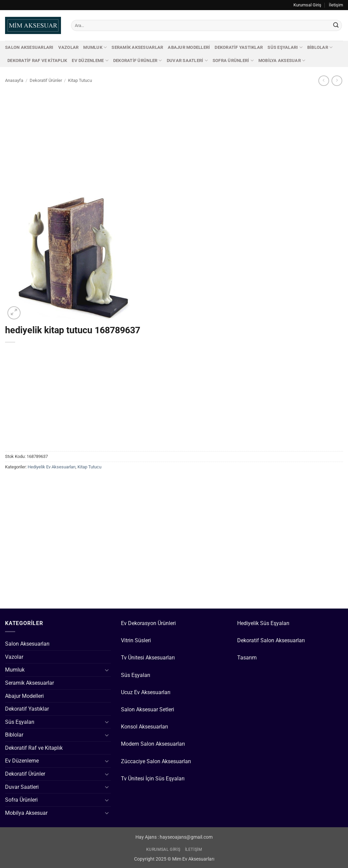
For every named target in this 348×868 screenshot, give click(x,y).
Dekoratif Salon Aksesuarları (271, 640)
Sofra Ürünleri (233, 60)
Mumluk (95, 47)
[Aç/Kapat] (107, 670)
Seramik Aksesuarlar (137, 47)
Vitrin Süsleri (136, 640)
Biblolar (320, 47)
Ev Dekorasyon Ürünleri (148, 623)
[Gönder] (336, 26)
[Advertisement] (174, 137)
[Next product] (324, 81)
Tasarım (247, 658)
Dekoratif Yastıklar (239, 47)
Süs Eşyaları (285, 47)
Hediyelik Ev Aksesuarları (52, 467)
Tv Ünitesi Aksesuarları (148, 658)
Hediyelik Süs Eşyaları (263, 623)
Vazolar (69, 47)
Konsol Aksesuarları (145, 727)
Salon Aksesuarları (29, 47)
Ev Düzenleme (90, 60)
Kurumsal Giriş (307, 5)
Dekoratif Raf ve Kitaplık (37, 60)
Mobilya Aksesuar (282, 60)
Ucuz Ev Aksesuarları (146, 692)
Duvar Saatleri (187, 60)
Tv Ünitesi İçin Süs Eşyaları (153, 779)
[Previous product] (337, 81)
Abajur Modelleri (189, 47)
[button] (14, 313)
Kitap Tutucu (80, 80)
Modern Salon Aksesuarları (153, 744)
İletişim (336, 5)
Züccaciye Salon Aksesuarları (156, 761)
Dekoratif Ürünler (138, 60)
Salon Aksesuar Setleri (148, 709)
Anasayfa (14, 80)
